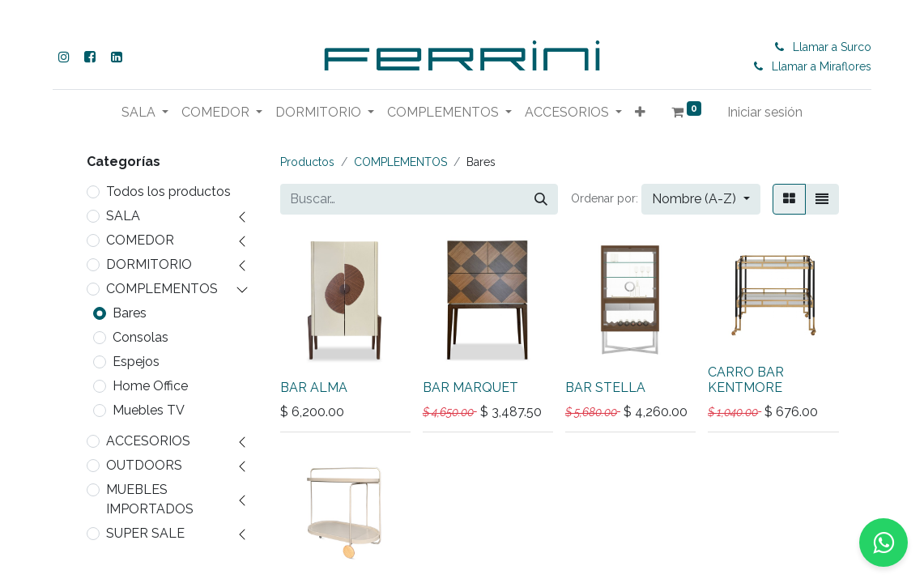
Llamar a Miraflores (825, 66)
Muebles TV (149, 410)
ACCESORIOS (148, 441)
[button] (691, 113)
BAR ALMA (314, 387)
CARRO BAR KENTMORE (746, 380)
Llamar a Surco (835, 47)
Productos (307, 162)
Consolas (141, 337)
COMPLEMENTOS (162, 289)
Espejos (136, 362)
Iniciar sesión (816, 112)
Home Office (150, 386)
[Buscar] (541, 199)
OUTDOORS (144, 465)
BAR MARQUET (471, 387)
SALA (123, 216)
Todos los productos (168, 191)
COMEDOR (140, 240)
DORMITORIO (149, 264)
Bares (130, 313)
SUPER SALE (145, 533)
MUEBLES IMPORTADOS (150, 499)
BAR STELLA (605, 387)
